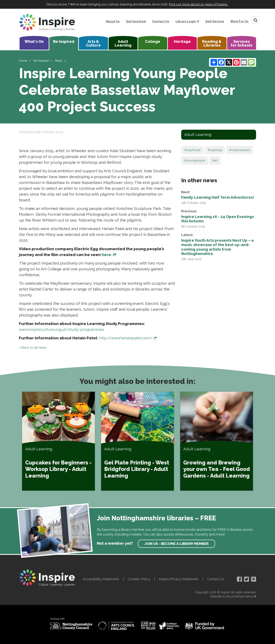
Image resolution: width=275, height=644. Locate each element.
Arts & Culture (93, 43)
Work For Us (239, 21)
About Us (113, 21)
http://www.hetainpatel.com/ (126, 338)
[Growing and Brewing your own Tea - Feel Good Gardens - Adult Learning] (217, 441)
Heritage (182, 41)
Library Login (186, 21)
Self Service (215, 21)
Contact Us (161, 21)
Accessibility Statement (101, 579)
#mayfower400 (240, 150)
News (59, 61)
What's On (34, 41)
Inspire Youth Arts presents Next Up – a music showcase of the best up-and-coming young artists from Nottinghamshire (217, 247)
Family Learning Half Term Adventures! (218, 197)
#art (215, 160)
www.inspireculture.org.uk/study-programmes (62, 329)
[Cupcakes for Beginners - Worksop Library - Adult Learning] (58, 441)
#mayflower (193, 150)
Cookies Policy (139, 579)
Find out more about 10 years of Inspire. (199, 4)
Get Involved (136, 21)
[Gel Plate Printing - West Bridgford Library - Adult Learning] (137, 441)
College (153, 41)
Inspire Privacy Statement (179, 579)
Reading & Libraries (212, 43)
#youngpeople (195, 160)
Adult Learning (123, 43)
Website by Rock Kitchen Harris (232, 596)
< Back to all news (33, 348)
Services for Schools (242, 43)
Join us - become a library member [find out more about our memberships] (177, 544)
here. (107, 255)
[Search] (255, 20)
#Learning (215, 150)
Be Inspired (64, 41)
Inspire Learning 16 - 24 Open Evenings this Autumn (217, 219)
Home (23, 61)
